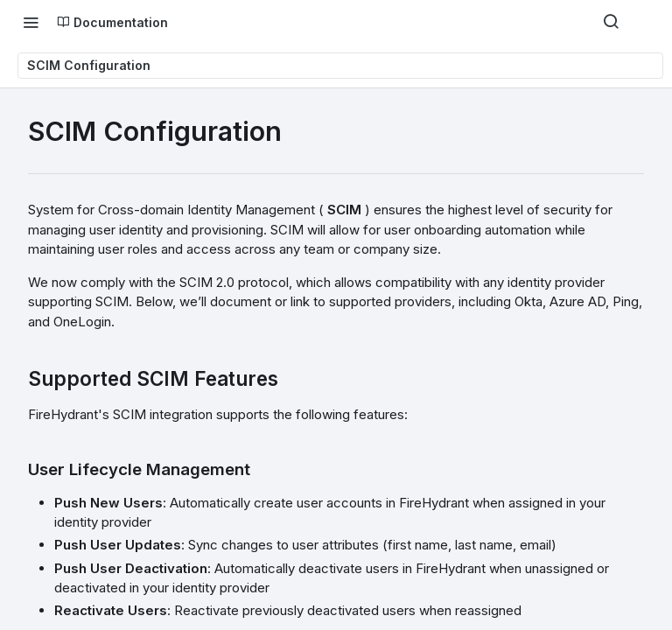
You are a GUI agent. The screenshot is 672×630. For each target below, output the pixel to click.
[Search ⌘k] (611, 22)
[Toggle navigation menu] (31, 22)
